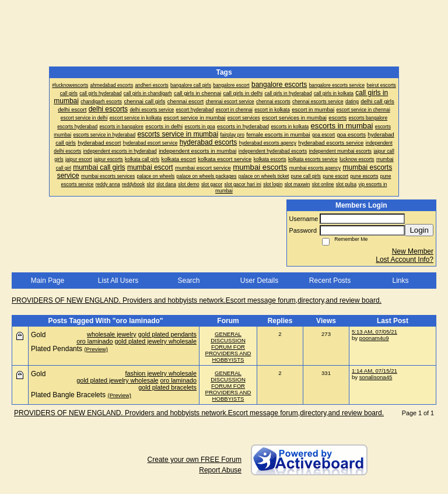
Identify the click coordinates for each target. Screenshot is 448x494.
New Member (413, 251)
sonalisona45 (376, 377)
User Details (259, 281)
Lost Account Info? (405, 260)
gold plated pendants (167, 334)
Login (419, 230)
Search (188, 281)
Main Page (48, 281)
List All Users (118, 281)
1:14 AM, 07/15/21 (374, 371)
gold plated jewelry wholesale (156, 341)
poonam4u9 (374, 338)
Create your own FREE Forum (195, 460)
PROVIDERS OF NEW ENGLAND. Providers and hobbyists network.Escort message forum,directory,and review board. (197, 300)
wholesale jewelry (112, 334)
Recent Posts (330, 281)
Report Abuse (220, 470)
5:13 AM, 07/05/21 (374, 332)
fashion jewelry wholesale (161, 373)
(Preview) (96, 349)
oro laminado (94, 341)
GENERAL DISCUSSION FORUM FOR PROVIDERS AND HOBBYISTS (228, 347)
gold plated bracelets (167, 387)
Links (400, 281)
